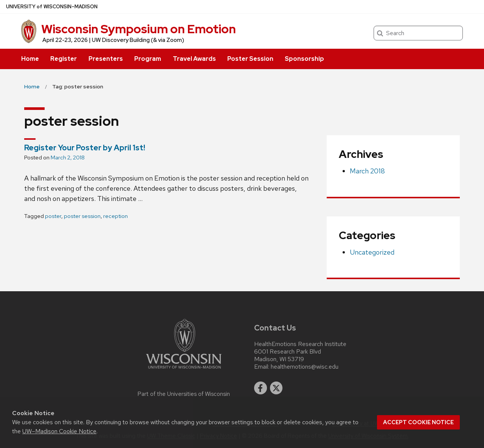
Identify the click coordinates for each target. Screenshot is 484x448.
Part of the (184, 394)
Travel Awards (194, 59)
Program (148, 59)
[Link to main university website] (184, 370)
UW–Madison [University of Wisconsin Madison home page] (52, 7)
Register (64, 59)
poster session (82, 216)
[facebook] (261, 388)
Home (30, 59)
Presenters (106, 59)
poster (53, 216)
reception (116, 216)
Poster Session (250, 59)
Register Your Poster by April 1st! (85, 148)
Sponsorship (304, 59)
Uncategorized (372, 252)
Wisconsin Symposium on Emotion (139, 29)
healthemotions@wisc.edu (305, 367)
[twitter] (276, 388)
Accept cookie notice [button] (418, 422)
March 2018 (367, 171)
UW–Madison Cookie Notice (59, 431)
